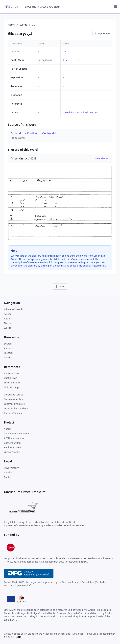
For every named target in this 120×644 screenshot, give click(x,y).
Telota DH (91, 634)
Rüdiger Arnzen (12, 447)
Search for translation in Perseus (81, 112)
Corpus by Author (13, 399)
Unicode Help (11, 387)
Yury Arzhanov (12, 452)
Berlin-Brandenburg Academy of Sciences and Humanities (52, 634)
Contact (8, 477)
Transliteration (12, 383)
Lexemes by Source (14, 404)
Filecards (9, 323)
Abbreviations (11, 373)
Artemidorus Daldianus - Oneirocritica (35, 133)
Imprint (8, 472)
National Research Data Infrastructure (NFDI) (63, 562)
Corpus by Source (13, 395)
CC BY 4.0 (9, 637)
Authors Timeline (13, 413)
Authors (8, 319)
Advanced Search (13, 309)
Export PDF (102, 33)
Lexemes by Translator (16, 408)
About (7, 429)
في (65, 51)
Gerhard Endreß (13, 443)
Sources (8, 314)
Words (23, 25)
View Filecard (102, 158)
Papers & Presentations (17, 433)
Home (11, 25)
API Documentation (15, 438)
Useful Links (11, 378)
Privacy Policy (11, 468)
